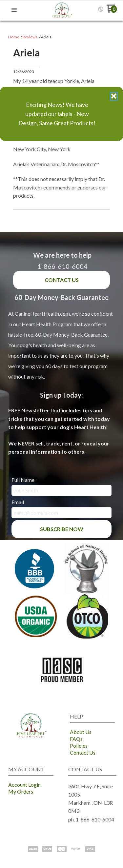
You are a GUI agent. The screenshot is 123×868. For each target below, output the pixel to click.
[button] (114, 96)
